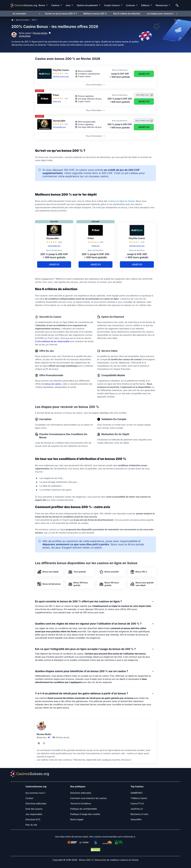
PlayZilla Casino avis (61, 76)
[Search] (177, 5)
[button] (95, 755)
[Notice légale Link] (77, 819)
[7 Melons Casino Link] (139, 798)
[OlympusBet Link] (44, 124)
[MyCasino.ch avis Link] (139, 814)
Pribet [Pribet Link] (56, 95)
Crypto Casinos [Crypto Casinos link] (112, 5)
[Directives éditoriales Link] (36, 804)
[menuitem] (44, 5)
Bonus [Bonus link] (42, 5)
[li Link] (39, 743)
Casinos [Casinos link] (55, 5)
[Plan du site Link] (31, 825)
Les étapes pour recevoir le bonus (164, 14)
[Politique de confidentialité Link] (83, 809)
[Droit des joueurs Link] (34, 809)
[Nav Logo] (24, 5)
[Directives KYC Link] (33, 819)
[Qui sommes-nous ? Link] (35, 793)
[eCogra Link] (84, 842)
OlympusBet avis (59, 127)
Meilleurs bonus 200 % (95, 14)
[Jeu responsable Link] (34, 814)
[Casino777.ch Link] (137, 804)
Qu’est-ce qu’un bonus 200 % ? (61, 14)
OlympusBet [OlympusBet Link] (59, 121)
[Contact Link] (29, 798)
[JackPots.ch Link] (137, 809)
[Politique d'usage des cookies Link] (85, 814)
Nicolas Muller (40, 33)
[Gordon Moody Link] (72, 842)
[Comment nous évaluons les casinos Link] (88, 798)
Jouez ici (144, 74)
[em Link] (44, 743)
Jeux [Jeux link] (68, 5)
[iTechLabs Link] (95, 842)
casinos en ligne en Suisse (121, 201)
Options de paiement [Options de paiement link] (87, 5)
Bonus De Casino (23, 20)
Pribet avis (57, 101)
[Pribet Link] (44, 99)
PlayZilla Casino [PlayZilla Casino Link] (61, 70)
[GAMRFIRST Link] (137, 793)
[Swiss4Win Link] (136, 819)
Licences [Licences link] (130, 5)
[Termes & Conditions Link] (81, 804)
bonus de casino (53, 384)
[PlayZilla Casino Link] (44, 74)
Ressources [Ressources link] (162, 5)
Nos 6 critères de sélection (127, 14)
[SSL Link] (119, 842)
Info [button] (177, 20)
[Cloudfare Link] (107, 842)
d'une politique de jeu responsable (52, 341)
